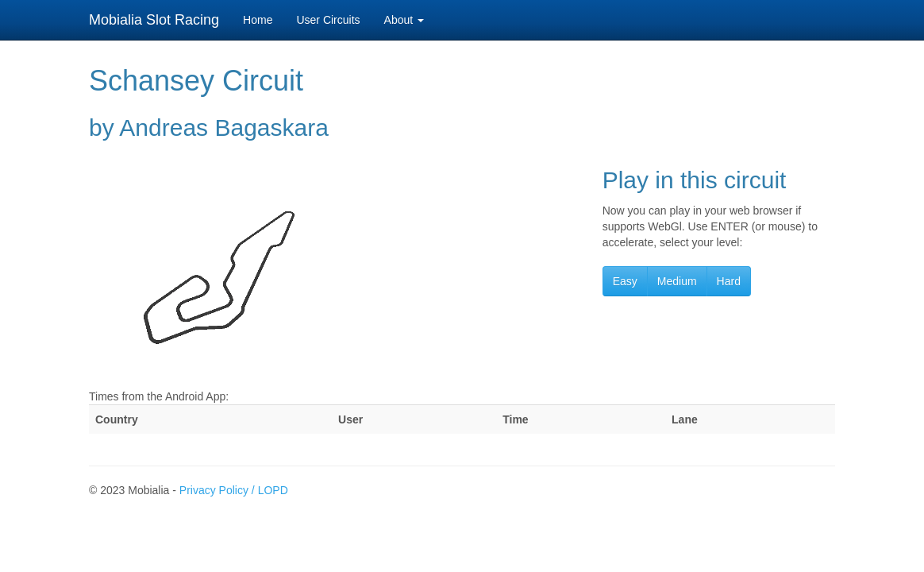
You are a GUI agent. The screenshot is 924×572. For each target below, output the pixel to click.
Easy (625, 281)
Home (258, 20)
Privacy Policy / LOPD (234, 490)
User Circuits (328, 20)
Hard (729, 281)
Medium (677, 281)
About (404, 20)
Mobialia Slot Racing (154, 20)
